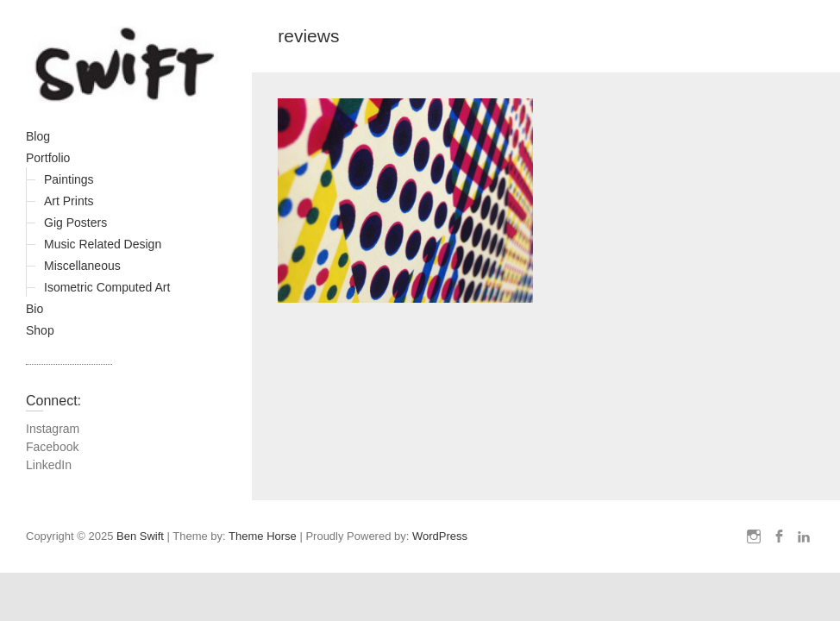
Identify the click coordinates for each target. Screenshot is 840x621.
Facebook (52, 447)
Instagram (53, 429)
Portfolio (48, 158)
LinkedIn (49, 465)
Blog (38, 136)
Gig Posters (75, 223)
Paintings (69, 179)
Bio (34, 309)
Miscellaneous (82, 266)
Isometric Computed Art (107, 287)
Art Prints (69, 201)
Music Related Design (103, 244)
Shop (40, 330)
